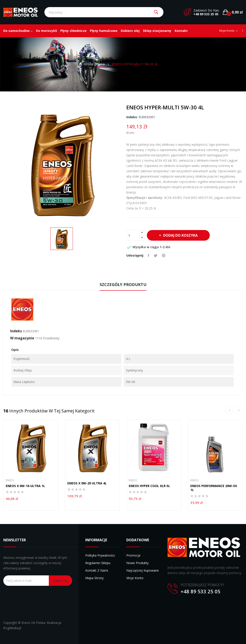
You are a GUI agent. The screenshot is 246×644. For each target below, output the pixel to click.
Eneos (10, 480)
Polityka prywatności (100, 555)
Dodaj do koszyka (180, 235)
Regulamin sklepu (98, 563)
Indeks (16, 331)
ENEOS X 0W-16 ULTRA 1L (25, 486)
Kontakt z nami (97, 570)
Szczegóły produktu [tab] (123, 284)
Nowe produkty (137, 563)
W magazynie (22, 338)
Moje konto (135, 578)
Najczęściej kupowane (143, 570)
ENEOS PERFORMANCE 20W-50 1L (214, 488)
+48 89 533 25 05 (206, 14)
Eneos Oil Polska (33, 623)
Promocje (133, 555)
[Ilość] (133, 235)
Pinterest (164, 255)
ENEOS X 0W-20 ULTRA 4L (87, 483)
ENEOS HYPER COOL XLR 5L (149, 486)
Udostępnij (149, 255)
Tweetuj (156, 255)
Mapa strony (94, 578)
